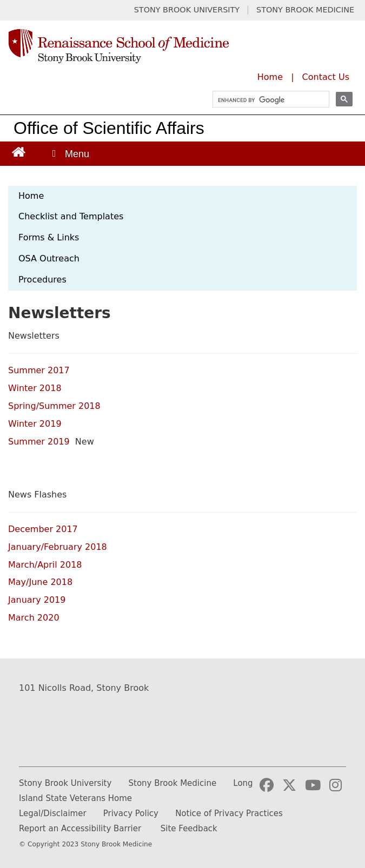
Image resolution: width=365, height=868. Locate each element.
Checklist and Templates (71, 216)
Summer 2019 (40, 442)
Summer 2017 (40, 370)
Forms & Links (49, 237)
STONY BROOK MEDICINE (305, 10)
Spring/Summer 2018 (56, 406)
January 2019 (38, 600)
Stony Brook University (65, 783)
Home (270, 77)
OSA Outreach (49, 258)
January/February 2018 (58, 547)
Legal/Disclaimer (53, 813)
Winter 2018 (36, 388)
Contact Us (326, 77)
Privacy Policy (131, 813)
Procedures (42, 280)
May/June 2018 (40, 582)
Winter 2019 (36, 424)
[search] (266, 100)
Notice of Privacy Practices (229, 813)
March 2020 (34, 618)
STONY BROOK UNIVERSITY (187, 10)
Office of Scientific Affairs (109, 128)
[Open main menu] (70, 154)
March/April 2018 (45, 565)
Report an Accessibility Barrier (80, 829)
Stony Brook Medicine (173, 783)
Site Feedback (189, 829)
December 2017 (43, 529)
